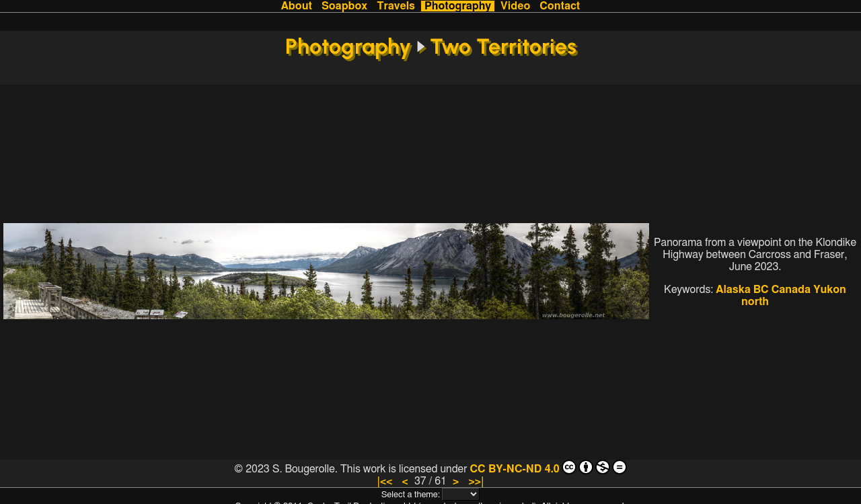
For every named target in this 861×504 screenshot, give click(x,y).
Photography (458, 6)
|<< (384, 481)
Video (515, 6)
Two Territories (503, 46)
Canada (791, 290)
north (755, 302)
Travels (396, 6)
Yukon (830, 290)
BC (761, 290)
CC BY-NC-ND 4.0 (548, 467)
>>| (476, 481)
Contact (560, 6)
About (297, 6)
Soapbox (344, 6)
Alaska (733, 290)
